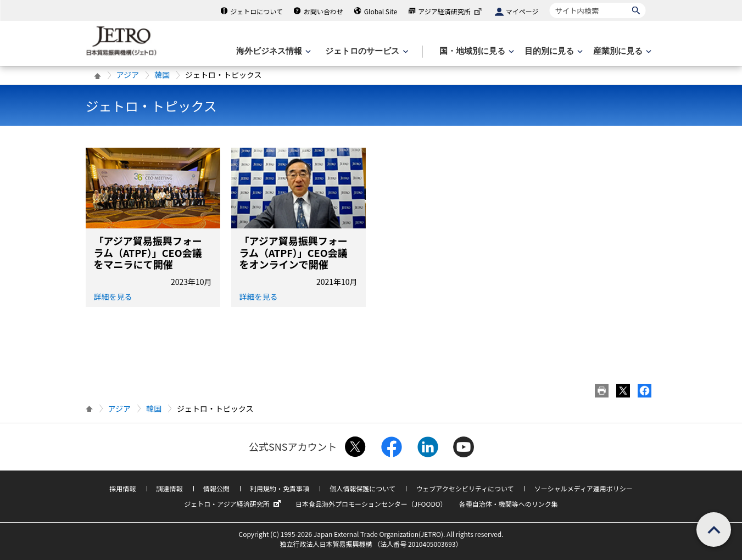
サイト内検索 (549, 2)
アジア (128, 75)
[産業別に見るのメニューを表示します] (621, 51)
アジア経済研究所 (451, 11)
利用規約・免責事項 (280, 488)
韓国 (162, 75)
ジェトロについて (256, 11)
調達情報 (170, 488)
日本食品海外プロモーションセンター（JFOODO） (371, 504)
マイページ (522, 11)
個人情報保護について (362, 488)
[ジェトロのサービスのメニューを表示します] (366, 51)
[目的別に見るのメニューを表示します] (553, 51)
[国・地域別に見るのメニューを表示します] (476, 51)
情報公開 (216, 488)
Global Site (381, 11)
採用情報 (122, 488)
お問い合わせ (323, 11)
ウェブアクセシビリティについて (465, 488)
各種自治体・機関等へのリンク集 (509, 504)
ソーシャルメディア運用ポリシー (584, 488)
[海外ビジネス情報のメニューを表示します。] (272, 51)
